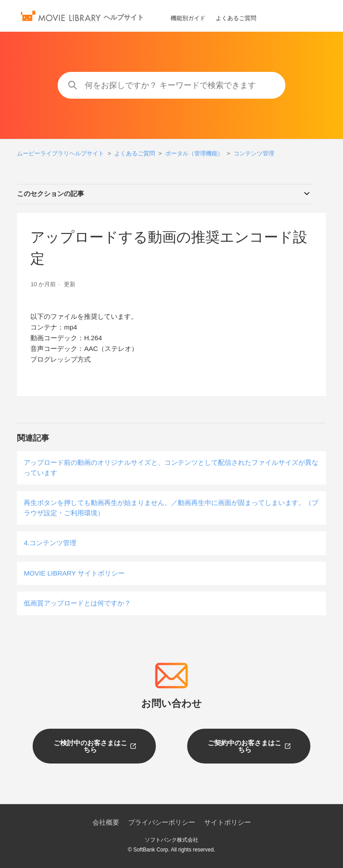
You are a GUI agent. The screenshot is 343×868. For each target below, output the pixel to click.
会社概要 (106, 822)
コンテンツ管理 (254, 153)
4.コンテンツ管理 (50, 543)
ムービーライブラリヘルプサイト (61, 153)
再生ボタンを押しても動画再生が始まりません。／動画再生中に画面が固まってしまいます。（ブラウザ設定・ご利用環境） (171, 508)
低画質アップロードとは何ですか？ (77, 603)
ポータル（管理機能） (194, 153)
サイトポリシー (228, 822)
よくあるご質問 (236, 18)
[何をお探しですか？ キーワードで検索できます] (171, 85)
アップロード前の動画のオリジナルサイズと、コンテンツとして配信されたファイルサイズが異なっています (171, 467)
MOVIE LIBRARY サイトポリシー (74, 573)
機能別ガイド (188, 18)
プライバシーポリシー (162, 822)
